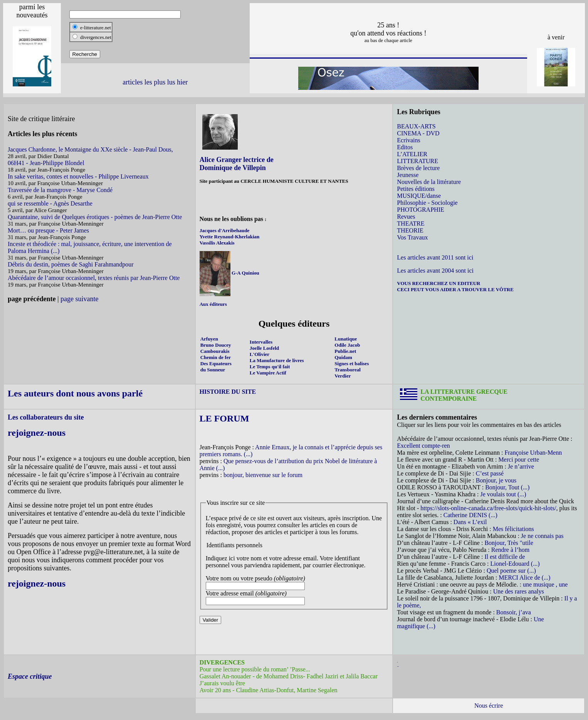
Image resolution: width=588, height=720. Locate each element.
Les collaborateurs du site (46, 417)
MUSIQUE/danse (419, 196)
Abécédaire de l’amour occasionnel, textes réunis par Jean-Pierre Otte (94, 278)
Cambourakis (215, 351)
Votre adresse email (246, 593)
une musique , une (545, 584)
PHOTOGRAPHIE (420, 210)
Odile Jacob (347, 345)
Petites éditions (416, 189)
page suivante (79, 299)
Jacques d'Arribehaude (225, 230)
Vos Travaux (412, 237)
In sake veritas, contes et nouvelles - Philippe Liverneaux (78, 176)
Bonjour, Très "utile (509, 543)
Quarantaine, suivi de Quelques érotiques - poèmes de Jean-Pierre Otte (95, 217)
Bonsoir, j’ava (514, 612)
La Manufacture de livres (277, 360)
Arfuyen (209, 339)
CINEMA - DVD (418, 133)
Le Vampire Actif (268, 373)
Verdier (343, 376)
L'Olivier (260, 354)
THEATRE (411, 223)
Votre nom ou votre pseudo (255, 578)
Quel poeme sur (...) (511, 571)
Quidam (343, 357)
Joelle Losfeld (264, 348)
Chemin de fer (216, 357)
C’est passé (490, 473)
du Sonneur (213, 370)
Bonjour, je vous (496, 480)
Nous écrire (489, 706)
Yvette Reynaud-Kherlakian (230, 237)
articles (133, 82)
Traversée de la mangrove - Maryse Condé (60, 190)
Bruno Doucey (216, 345)
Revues (406, 217)
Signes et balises (352, 363)
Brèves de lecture (418, 168)
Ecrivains (408, 140)
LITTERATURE (417, 161)
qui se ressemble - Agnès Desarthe (50, 203)
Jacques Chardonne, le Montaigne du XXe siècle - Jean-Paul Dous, (90, 149)
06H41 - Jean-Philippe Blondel (46, 163)
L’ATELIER (412, 154)
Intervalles (261, 342)
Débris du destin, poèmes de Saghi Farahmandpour (71, 264)
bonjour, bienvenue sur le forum (263, 475)
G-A (236, 273)
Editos (405, 147)
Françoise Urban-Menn (533, 453)
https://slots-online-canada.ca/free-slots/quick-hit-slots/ (488, 508)
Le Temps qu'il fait (270, 367)
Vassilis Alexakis (217, 243)
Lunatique (346, 339)
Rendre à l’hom (511, 550)
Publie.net (345, 351)
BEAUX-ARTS (416, 126)
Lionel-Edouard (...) (515, 564)
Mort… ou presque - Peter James (48, 230)
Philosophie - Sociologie (427, 203)
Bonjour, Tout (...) (507, 487)
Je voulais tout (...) (503, 494)
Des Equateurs (216, 363)
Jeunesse (408, 175)
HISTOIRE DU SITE (228, 392)
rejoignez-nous (37, 433)
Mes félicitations (513, 529)
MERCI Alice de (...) (524, 578)
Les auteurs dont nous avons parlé (75, 393)
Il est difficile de (505, 557)
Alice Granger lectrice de (237, 160)
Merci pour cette (519, 459)
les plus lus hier (166, 82)
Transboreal (347, 370)
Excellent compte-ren (423, 446)
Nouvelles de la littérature (429, 182)
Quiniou (250, 273)
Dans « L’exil (470, 522)
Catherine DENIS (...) (470, 515)
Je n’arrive (521, 466)
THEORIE (410, 230)
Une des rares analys (519, 591)
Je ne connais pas (542, 536)
